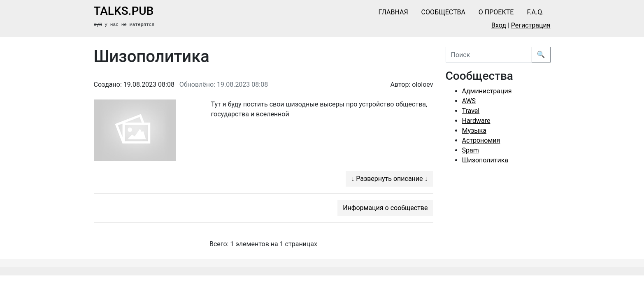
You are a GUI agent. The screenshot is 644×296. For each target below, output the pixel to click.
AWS (469, 101)
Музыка (474, 131)
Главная (393, 12)
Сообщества (443, 12)
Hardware (476, 121)
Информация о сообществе (385, 208)
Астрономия (481, 140)
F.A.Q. (535, 12)
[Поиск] (489, 55)
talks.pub (124, 11)
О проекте (496, 12)
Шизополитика (485, 160)
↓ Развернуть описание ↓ (389, 179)
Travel (471, 111)
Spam (471, 150)
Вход (499, 25)
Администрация (487, 91)
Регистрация (531, 25)
